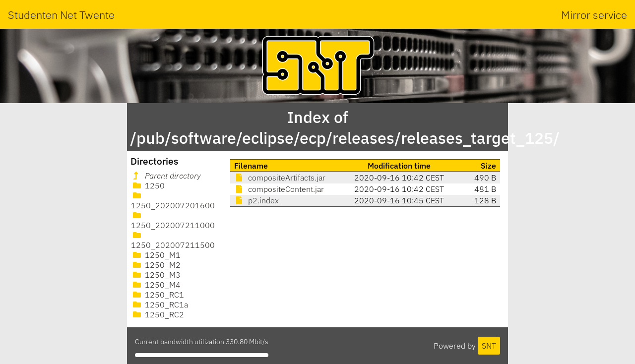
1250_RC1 (158, 295)
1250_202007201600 (173, 201)
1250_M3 (156, 275)
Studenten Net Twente (61, 15)
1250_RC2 (158, 314)
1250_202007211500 (173, 241)
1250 (148, 185)
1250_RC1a (159, 304)
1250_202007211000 (173, 221)
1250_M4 (156, 285)
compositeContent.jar (279, 189)
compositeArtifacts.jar (280, 178)
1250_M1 (156, 255)
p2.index (256, 200)
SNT (489, 346)
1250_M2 (156, 265)
